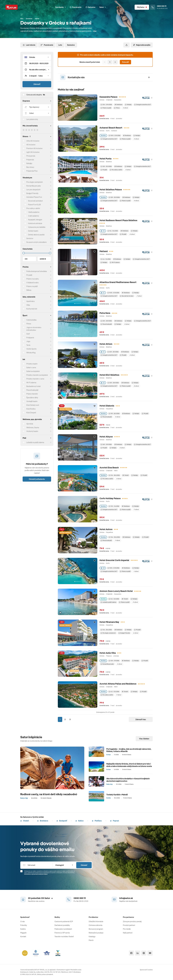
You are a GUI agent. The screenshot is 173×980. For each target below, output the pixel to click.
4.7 (103, 293)
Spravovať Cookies (146, 970)
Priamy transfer (32, 394)
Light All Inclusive (33, 152)
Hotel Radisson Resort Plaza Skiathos (118, 220)
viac (95, 31)
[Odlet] (37, 113)
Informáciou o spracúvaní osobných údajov (36, 874)
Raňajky (104, 262)
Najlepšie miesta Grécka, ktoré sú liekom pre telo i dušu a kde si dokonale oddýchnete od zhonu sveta (129, 765)
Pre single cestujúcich (35, 182)
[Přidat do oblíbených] (95, 97)
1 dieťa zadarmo (34, 212)
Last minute (29, 45)
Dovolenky (60, 7)
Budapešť (62, 821)
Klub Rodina (31, 409)
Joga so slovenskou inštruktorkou (34, 329)
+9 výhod (135, 602)
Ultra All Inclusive (33, 141)
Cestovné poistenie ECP (64, 921)
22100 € (43, 259)
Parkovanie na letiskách (63, 929)
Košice (79, 821)
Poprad (114, 821)
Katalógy (92, 936)
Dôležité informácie (96, 921)
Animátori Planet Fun (34, 197)
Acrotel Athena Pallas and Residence (118, 684)
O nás (23, 921)
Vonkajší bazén (32, 401)
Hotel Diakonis (107, 406)
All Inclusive (31, 145)
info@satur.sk (126, 898)
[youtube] (150, 953)
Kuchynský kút (32, 309)
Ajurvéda (30, 424)
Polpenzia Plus (32, 171)
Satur (103, 7)
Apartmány (31, 301)
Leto (60, 45)
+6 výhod (135, 633)
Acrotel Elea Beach (109, 468)
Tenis (28, 345)
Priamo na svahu (33, 279)
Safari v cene (31, 367)
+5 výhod (136, 139)
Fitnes (29, 324)
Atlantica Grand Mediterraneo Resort (118, 282)
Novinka (103, 135)
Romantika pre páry (34, 186)
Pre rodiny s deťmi (33, 208)
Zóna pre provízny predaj (132, 921)
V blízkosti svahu (32, 283)
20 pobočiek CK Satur (40, 898)
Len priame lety (32, 119)
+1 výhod (136, 571)
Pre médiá (127, 929)
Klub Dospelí (31, 413)
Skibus (29, 290)
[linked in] (138, 953)
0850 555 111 (80, 898)
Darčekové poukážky (62, 925)
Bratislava (43, 821)
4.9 (103, 383)
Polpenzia (30, 160)
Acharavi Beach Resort (111, 128)
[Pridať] (115, 62)
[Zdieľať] (127, 45)
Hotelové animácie (35, 223)
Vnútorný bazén (32, 431)
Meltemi (104, 251)
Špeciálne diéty (32, 398)
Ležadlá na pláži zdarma (108, 602)
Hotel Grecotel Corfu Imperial (114, 560)
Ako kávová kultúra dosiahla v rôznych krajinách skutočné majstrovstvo (128, 780)
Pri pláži (104, 170)
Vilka (28, 305)
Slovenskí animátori (35, 201)
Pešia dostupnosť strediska (37, 271)
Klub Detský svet (33, 405)
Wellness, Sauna (33, 427)
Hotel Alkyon (106, 437)
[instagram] (144, 953)
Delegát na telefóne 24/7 (143, 105)
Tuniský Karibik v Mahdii (117, 795)
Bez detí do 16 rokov (127, 296)
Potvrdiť (125, 62)
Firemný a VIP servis (62, 933)
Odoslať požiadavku (37, 479)
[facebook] (131, 953)
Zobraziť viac (141, 719)
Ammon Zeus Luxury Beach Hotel (116, 591)
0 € (26, 259)
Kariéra (23, 929)
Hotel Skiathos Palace (111, 189)
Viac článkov (144, 739)
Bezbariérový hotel (33, 386)
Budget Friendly (32, 193)
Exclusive (71, 45)
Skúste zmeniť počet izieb (90, 62)
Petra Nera (105, 313)
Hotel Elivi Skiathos (109, 375)
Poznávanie (47, 45)
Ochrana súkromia (95, 925)
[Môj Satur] (142, 7)
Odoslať (84, 865)
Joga (28, 341)
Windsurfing (31, 353)
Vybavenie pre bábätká (37, 227)
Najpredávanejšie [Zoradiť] (142, 45)
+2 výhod (118, 479)
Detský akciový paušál (36, 235)
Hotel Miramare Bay (109, 622)
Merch (91, 940)
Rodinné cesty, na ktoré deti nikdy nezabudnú (49, 794)
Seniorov (30, 238)
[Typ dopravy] (37, 107)
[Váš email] (36, 865)
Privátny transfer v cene (35, 379)
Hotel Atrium (106, 344)
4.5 (103, 231)
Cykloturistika (31, 320)
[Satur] (12, 7)
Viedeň (25, 821)
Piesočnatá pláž (32, 390)
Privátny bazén (32, 364)
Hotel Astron (106, 529)
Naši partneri (128, 933)
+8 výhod (136, 386)
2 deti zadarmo (33, 216)
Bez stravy (30, 167)
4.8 (103, 568)
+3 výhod (127, 324)
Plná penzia (31, 156)
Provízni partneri (129, 925)
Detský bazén (33, 231)
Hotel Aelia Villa (108, 653)
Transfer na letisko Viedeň (64, 936)
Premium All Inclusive (34, 148)
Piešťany (97, 821)
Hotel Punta (105, 159)
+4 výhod (125, 108)
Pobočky (24, 925)
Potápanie (30, 338)
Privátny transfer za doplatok (37, 375)
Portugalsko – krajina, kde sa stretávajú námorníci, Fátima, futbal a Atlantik (129, 750)
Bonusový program (96, 929)
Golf (28, 334)
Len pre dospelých (33, 190)
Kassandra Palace (108, 97)
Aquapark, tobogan (35, 220)
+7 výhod (139, 296)
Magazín (23, 933)
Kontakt (23, 936)
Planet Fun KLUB (34, 205)
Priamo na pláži (106, 108)
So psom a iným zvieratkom (37, 242)
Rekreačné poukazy (96, 933)
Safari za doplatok (33, 371)
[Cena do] (37, 253)
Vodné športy (31, 349)
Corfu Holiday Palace (110, 498)
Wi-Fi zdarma (115, 262)
